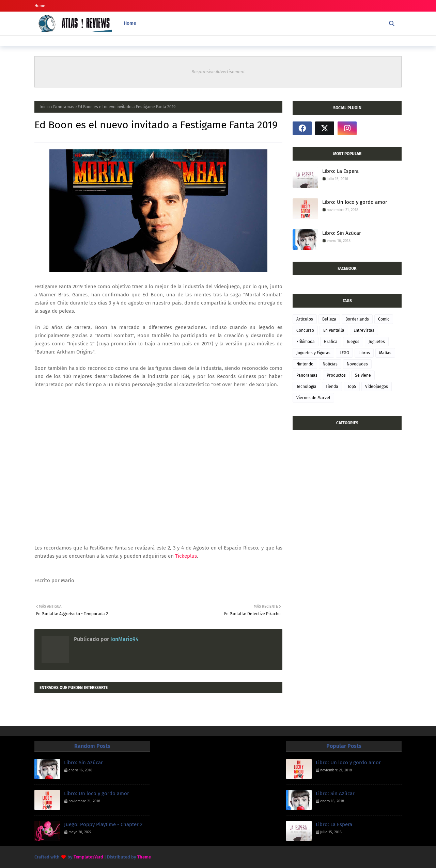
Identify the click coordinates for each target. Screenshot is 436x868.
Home (40, 6)
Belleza (329, 319)
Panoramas (64, 107)
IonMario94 (124, 639)
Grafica (331, 342)
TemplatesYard (88, 857)
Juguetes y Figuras (313, 353)
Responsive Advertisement (218, 72)
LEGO (344, 353)
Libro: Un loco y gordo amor (355, 202)
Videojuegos (377, 387)
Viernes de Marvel (313, 398)
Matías (385, 353)
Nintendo (305, 364)
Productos (336, 375)
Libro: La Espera (340, 171)
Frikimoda (306, 342)
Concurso (305, 330)
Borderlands (357, 319)
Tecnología (306, 387)
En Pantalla (334, 330)
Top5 (352, 387)
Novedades (357, 364)
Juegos (353, 342)
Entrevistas (364, 330)
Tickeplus (186, 556)
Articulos (305, 319)
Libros (364, 353)
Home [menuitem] (130, 23)
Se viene (363, 375)
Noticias (330, 364)
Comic (384, 319)
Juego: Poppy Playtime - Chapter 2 (103, 824)
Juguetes (377, 342)
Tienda (332, 387)
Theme (144, 857)
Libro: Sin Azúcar (342, 233)
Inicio (45, 107)
